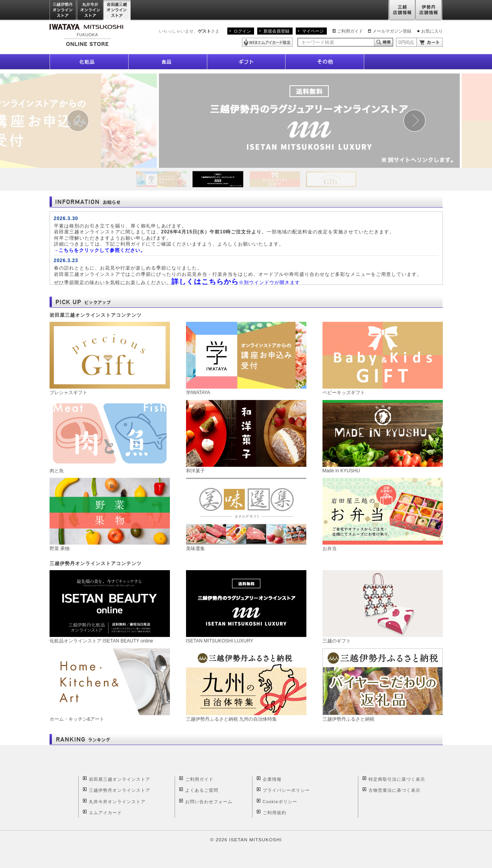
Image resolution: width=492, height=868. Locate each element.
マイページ (313, 31)
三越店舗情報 (402, 10)
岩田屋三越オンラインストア (117, 10)
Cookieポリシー (280, 802)
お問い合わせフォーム (209, 802)
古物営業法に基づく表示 (394, 790)
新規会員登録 (276, 31)
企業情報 (272, 779)
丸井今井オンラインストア (90, 10)
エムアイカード (105, 813)
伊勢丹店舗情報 (429, 10)
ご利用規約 (275, 813)
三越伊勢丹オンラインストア (63, 10)
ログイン (242, 31)
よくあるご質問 (202, 790)
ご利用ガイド (350, 31)
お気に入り (432, 31)
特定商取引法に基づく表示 (397, 779)
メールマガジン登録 (392, 31)
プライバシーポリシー (286, 790)
